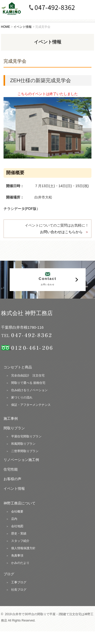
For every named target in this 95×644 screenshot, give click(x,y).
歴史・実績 (19, 534)
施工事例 (11, 418)
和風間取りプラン (23, 444)
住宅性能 (11, 469)
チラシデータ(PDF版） (22, 209)
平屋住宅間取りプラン (26, 436)
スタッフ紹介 (20, 541)
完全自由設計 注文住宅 (28, 375)
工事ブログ (19, 582)
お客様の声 (12, 479)
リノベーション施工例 (21, 460)
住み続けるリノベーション (29, 390)
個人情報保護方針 (23, 548)
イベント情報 (14, 488)
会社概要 (17, 512)
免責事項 (17, 556)
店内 (14, 519)
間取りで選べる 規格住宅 (28, 383)
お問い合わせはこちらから (61, 232)
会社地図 (17, 526)
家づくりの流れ (22, 397)
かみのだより (20, 563)
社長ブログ (19, 590)
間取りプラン (14, 428)
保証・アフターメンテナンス (31, 405)
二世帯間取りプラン (25, 451)
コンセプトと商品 (18, 367)
